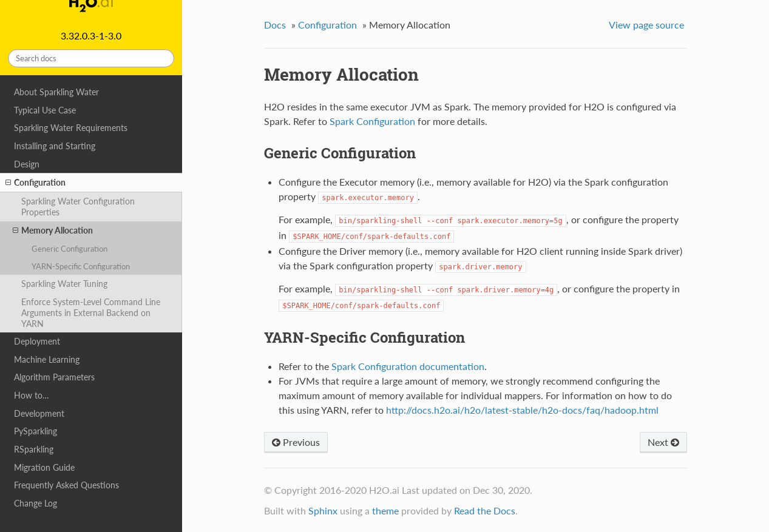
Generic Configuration (69, 249)
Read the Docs (485, 510)
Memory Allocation (53, 231)
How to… (32, 395)
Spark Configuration (372, 121)
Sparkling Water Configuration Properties (78, 207)
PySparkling (36, 431)
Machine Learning (47, 359)
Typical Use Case (45, 110)
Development (39, 413)
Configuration (36, 183)
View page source (646, 25)
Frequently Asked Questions (66, 485)
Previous (296, 442)
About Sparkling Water (56, 92)
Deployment (37, 341)
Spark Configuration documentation (408, 366)
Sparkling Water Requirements (71, 128)
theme (385, 510)
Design (27, 164)
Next (663, 442)
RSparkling (34, 449)
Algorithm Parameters (54, 377)
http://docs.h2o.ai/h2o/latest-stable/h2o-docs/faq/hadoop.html (522, 410)
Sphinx (323, 510)
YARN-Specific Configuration (81, 266)
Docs (275, 25)
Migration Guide (44, 467)
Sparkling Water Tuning (64, 284)
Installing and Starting (55, 146)
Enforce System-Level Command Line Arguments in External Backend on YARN (91, 313)
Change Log (36, 503)
